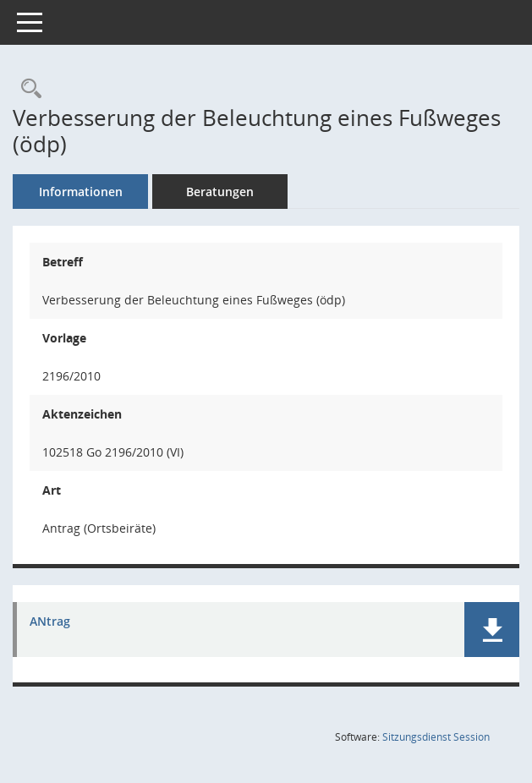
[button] (492, 630)
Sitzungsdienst (436, 737)
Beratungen (220, 192)
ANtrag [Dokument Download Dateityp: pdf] (50, 622)
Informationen (81, 192)
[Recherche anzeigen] (27, 89)
